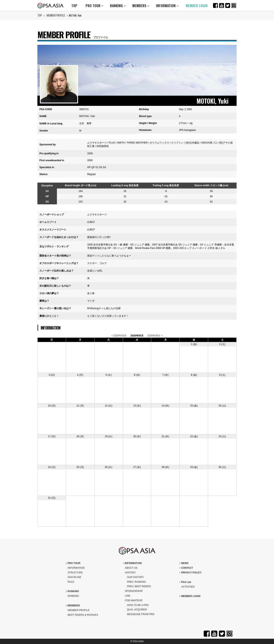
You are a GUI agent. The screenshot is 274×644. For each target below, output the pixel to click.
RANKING (118, 6)
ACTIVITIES (188, 587)
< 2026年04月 (119, 336)
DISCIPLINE (74, 577)
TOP (74, 6)
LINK (128, 596)
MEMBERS (141, 6)
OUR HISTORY (135, 577)
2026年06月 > (155, 336)
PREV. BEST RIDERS (139, 586)
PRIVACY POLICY (190, 573)
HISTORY (130, 573)
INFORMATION (167, 6)
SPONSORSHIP (134, 591)
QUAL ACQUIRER (137, 610)
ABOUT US (131, 568)
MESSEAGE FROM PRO (141, 614)
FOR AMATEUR (134, 600)
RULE (71, 582)
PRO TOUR (95, 6)
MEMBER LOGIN (197, 6)
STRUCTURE (75, 573)
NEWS (184, 563)
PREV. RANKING (136, 582)
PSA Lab (185, 582)
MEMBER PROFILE (56, 15)
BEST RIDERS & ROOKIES (83, 615)
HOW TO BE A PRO (138, 605)
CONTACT (186, 568)
